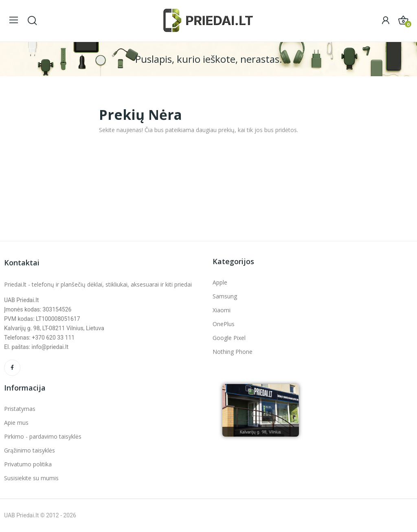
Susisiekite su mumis (31, 478)
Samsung (225, 296)
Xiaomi (222, 310)
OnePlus (224, 324)
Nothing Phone (233, 352)
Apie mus (16, 423)
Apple (220, 282)
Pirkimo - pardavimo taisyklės (43, 436)
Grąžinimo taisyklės (30, 450)
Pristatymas (20, 409)
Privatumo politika (28, 464)
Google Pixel (229, 338)
